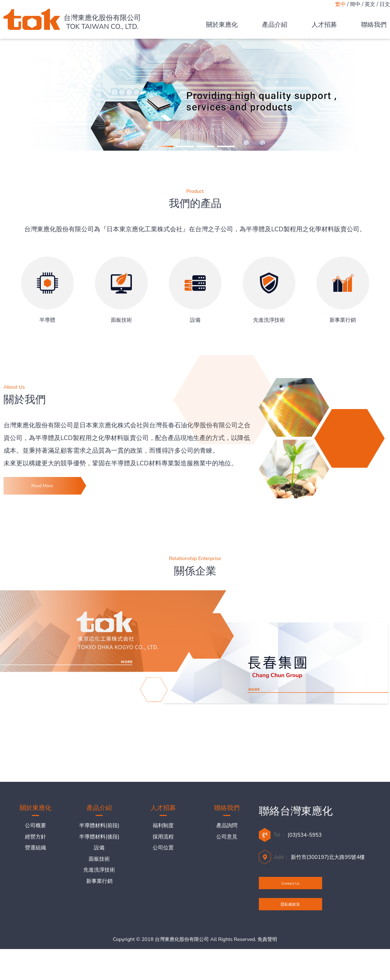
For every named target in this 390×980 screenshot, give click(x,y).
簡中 (355, 4)
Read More (42, 489)
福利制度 (163, 832)
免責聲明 (267, 971)
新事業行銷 (99, 887)
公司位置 (163, 854)
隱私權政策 (290, 929)
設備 (99, 854)
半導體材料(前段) (99, 832)
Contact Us (290, 896)
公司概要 (36, 832)
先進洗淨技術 (99, 876)
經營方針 (36, 843)
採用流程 (163, 843)
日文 (385, 4)
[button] (165, 146)
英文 (370, 4)
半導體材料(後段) (99, 843)
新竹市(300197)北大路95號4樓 (328, 863)
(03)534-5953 (305, 841)
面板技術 (99, 865)
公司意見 (227, 843)
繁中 (340, 4)
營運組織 (36, 854)
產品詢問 (227, 832)
